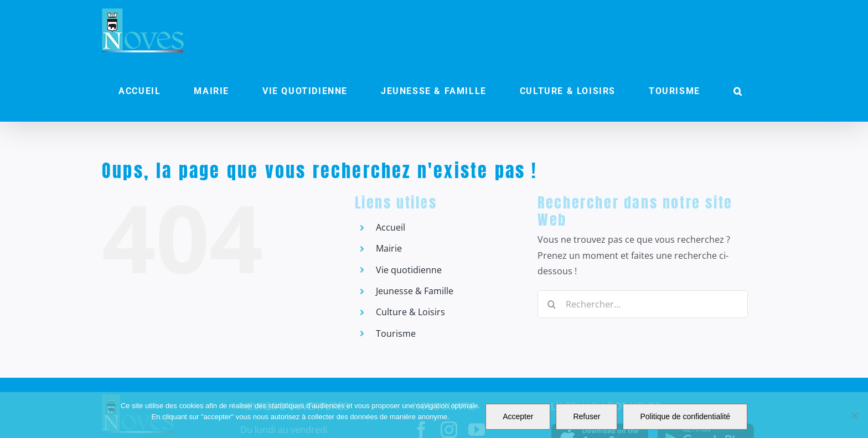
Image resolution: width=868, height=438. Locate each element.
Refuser (587, 416)
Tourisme (396, 333)
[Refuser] (854, 415)
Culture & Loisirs (410, 312)
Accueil (391, 227)
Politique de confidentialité (685, 416)
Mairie (389, 248)
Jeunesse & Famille (415, 291)
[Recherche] (551, 304)
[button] (738, 91)
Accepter (518, 416)
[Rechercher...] (643, 304)
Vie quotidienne (409, 270)
